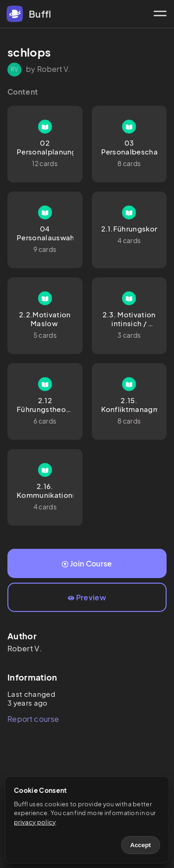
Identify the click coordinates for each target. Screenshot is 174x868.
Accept (141, 845)
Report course (33, 719)
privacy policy (35, 822)
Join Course (87, 563)
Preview (87, 597)
